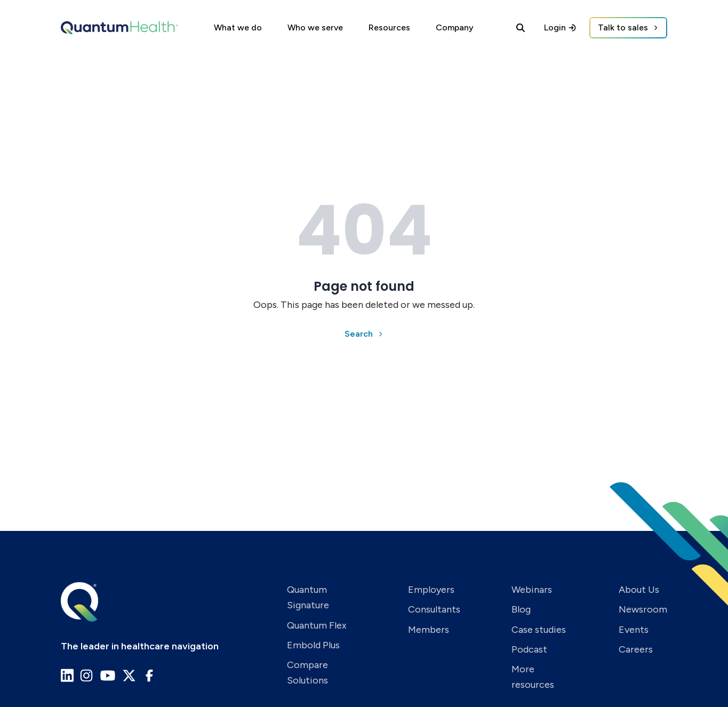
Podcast (529, 649)
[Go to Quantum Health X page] (129, 676)
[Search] (521, 28)
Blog (521, 609)
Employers (431, 590)
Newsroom (643, 609)
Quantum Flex (317, 625)
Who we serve (315, 27)
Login (560, 27)
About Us (639, 590)
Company (455, 27)
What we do (238, 27)
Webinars (532, 590)
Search (359, 334)
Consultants (434, 609)
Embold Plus (313, 645)
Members (429, 630)
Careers (636, 649)
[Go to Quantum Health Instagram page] (86, 676)
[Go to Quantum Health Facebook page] (149, 676)
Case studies (539, 630)
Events (634, 630)
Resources (389, 27)
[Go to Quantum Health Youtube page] (108, 676)
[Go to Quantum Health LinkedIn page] (67, 675)
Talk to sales (623, 27)
